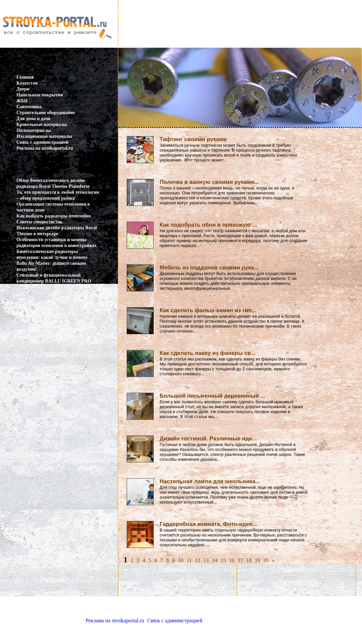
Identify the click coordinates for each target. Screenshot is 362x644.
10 (181, 560)
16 (232, 560)
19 (257, 560)
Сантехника (29, 107)
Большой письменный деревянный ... (212, 396)
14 (215, 560)
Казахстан (27, 83)
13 (206, 560)
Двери (23, 89)
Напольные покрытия (40, 95)
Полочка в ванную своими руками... (209, 182)
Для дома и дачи (33, 119)
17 (240, 560)
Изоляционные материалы (44, 136)
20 (266, 560)
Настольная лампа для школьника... (210, 481)
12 (197, 560)
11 (189, 560)
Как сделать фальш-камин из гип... (208, 310)
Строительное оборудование (46, 113)
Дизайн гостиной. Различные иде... (208, 439)
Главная (25, 77)
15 (223, 560)
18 (249, 560)
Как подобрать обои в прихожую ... (208, 225)
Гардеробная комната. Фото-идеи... (208, 524)
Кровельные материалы (42, 124)
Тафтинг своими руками (193, 139)
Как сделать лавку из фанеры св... (208, 353)
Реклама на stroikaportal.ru (45, 148)
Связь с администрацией (42, 142)
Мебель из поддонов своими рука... (209, 268)
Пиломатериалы (34, 130)
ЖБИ (22, 101)
